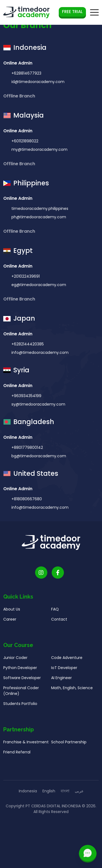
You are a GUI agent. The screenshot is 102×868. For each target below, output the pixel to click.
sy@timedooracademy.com (38, 407)
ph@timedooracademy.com (38, 220)
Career (10, 623)
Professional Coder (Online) (21, 694)
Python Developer (20, 671)
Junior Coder (15, 661)
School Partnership (69, 746)
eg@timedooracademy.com (38, 288)
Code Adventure (67, 661)
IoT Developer (64, 671)
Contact (59, 623)
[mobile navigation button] (94, 13)
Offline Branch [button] (20, 96)
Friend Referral (17, 756)
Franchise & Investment (26, 746)
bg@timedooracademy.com (38, 459)
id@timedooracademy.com (37, 82)
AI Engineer (61, 681)
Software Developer (22, 681)
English (49, 791)
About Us (12, 613)
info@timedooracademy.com (39, 356)
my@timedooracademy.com (39, 149)
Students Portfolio (20, 707)
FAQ (55, 613)
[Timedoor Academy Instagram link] (41, 576)
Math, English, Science (72, 691)
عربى (79, 791)
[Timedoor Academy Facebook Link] (58, 576)
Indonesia (28, 791)
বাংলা (65, 791)
